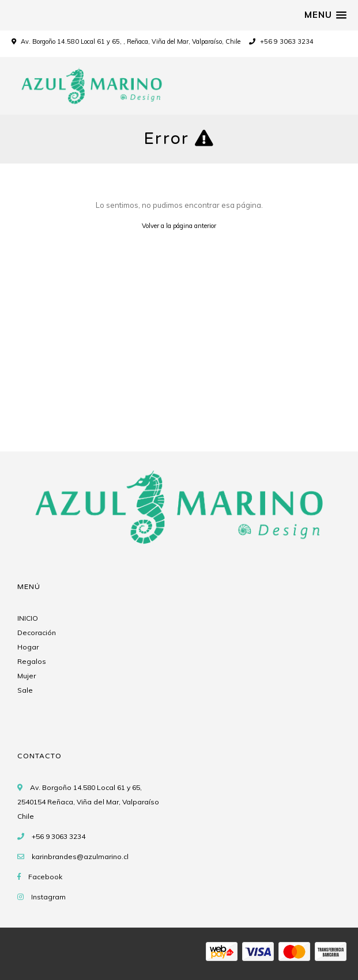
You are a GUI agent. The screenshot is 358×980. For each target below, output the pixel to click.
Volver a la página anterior (179, 226)
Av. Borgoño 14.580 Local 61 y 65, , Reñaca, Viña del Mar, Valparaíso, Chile (131, 41)
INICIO (28, 618)
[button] (325, 15)
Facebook (45, 877)
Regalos (32, 661)
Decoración (37, 633)
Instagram (48, 897)
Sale (25, 690)
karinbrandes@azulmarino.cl (80, 856)
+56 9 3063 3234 (281, 41)
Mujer (27, 676)
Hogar (28, 647)
